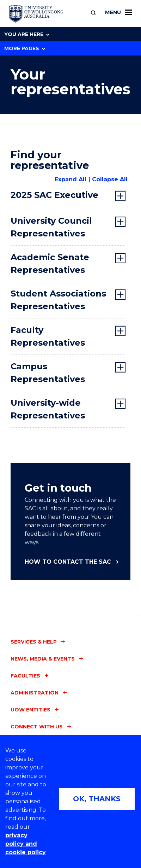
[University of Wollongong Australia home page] (36, 14)
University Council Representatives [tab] (51, 227)
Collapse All (110, 179)
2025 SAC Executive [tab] (54, 195)
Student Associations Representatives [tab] (58, 300)
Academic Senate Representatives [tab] (50, 263)
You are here (27, 34)
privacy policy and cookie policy (26, 844)
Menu (119, 12)
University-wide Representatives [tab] (48, 409)
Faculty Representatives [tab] (48, 336)
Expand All (70, 179)
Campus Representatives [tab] (48, 373)
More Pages (25, 48)
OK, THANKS (97, 799)
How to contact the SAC (68, 562)
